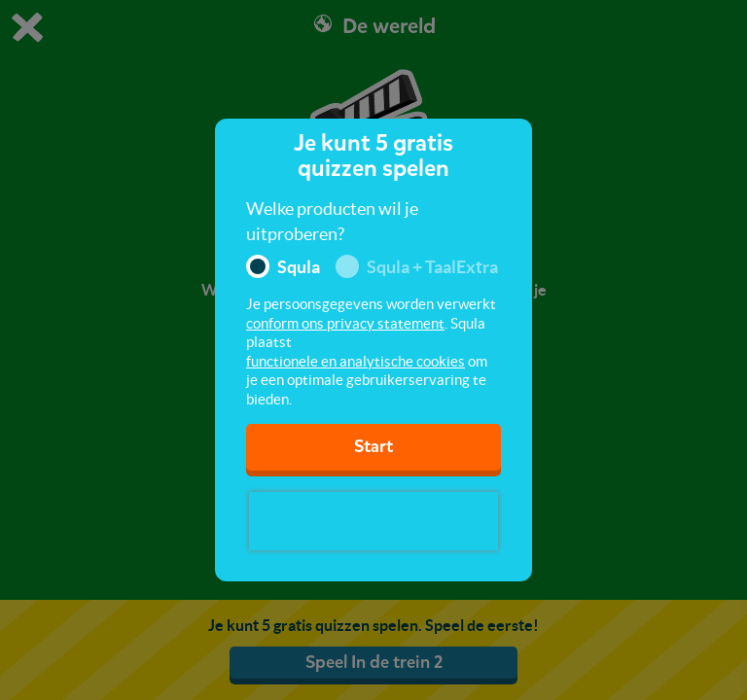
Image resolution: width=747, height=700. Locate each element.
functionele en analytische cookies (356, 361)
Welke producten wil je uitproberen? (332, 221)
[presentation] (373, 521)
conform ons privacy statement (345, 323)
